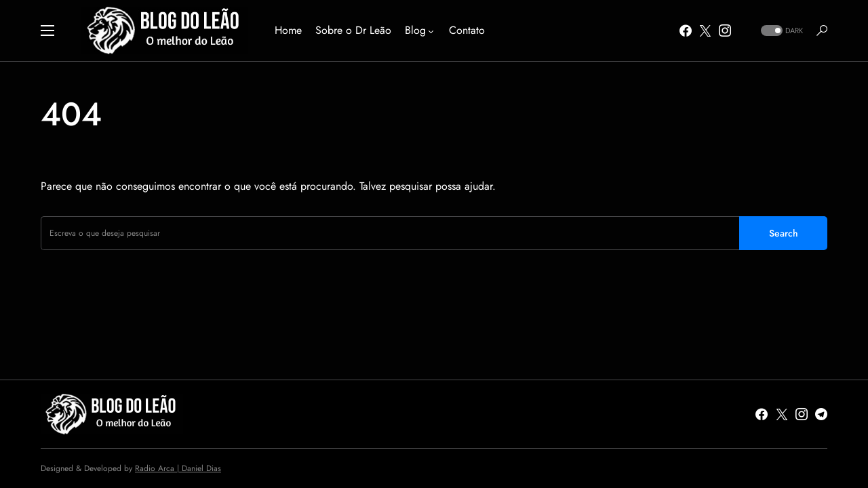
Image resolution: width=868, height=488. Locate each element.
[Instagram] (725, 30)
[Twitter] (705, 30)
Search (784, 233)
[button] (47, 30)
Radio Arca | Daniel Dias (178, 468)
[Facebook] (686, 30)
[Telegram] (821, 414)
